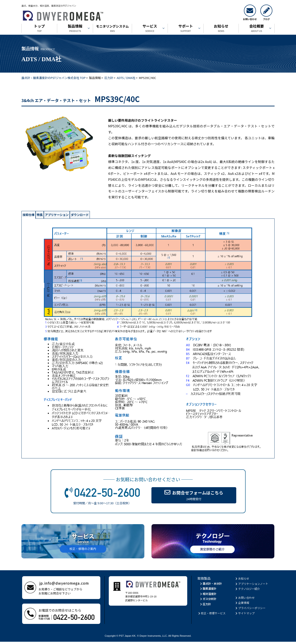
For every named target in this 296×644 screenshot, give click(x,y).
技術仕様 (34, 216)
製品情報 (75, 29)
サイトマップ (245, 615)
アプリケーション (85, 216)
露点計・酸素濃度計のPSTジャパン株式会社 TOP (53, 78)
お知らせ (221, 29)
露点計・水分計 (211, 585)
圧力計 (109, 78)
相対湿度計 (208, 596)
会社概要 (257, 29)
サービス (150, 29)
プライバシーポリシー (250, 610)
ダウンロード (122, 216)
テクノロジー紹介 (247, 591)
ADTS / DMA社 (126, 78)
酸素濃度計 (208, 590)
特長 (55, 216)
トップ (39, 29)
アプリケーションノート (252, 586)
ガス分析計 (208, 601)
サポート (186, 29)
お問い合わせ (245, 600)
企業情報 (242, 605)
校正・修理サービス (212, 615)
